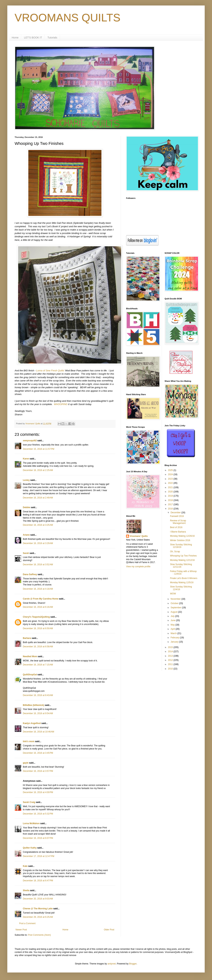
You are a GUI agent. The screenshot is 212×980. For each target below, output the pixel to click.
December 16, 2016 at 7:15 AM (38, 665)
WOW (173, 594)
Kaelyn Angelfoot (32, 723)
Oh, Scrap (175, 552)
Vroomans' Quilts (139, 536)
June (173, 620)
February (175, 638)
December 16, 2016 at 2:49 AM (38, 498)
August (174, 612)
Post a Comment (27, 923)
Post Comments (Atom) (39, 935)
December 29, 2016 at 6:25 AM (38, 917)
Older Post (109, 930)
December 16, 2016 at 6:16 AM (38, 607)
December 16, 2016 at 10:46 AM (38, 732)
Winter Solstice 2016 (180, 540)
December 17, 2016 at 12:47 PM (39, 856)
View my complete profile (138, 567)
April (173, 629)
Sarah (26, 553)
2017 (171, 504)
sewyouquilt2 (30, 441)
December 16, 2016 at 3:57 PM (38, 771)
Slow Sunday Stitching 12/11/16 (181, 566)
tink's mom (29, 741)
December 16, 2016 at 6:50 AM (38, 628)
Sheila (26, 890)
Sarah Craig (29, 802)
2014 (171, 652)
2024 (171, 474)
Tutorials (52, 38)
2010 (171, 669)
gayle (26, 763)
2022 (171, 483)
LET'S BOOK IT (33, 38)
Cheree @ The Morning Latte (38, 909)
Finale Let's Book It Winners (184, 578)
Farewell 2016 (177, 516)
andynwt (112, 964)
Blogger (133, 964)
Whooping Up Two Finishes (183, 556)
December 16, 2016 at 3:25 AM (38, 525)
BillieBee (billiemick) (34, 705)
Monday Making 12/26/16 (182, 536)
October (175, 603)
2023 (171, 479)
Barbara (27, 638)
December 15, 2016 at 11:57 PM (39, 449)
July (173, 616)
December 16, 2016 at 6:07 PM (38, 838)
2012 (171, 660)
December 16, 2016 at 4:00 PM (38, 792)
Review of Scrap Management (178, 522)
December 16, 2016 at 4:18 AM (38, 589)
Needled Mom (30, 656)
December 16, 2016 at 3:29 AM (38, 543)
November (176, 599)
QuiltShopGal (30, 675)
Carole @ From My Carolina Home (41, 599)
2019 (171, 496)
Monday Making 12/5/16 (182, 582)
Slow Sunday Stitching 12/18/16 (181, 546)
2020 (171, 492)
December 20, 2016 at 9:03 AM (38, 899)
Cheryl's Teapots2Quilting (36, 617)
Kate (25, 866)
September (176, 608)
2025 (171, 470)
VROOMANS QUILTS (68, 18)
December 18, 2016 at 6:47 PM (38, 881)
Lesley (26, 480)
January (175, 642)
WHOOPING (61, 404)
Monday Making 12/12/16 (182, 560)
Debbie (26, 507)
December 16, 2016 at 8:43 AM (38, 695)
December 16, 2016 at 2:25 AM (38, 470)
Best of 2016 (176, 527)
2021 (171, 487)
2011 (171, 664)
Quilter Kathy (30, 848)
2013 (171, 656)
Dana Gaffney (30, 574)
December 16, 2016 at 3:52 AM (38, 565)
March (174, 633)
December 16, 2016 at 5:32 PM (38, 814)
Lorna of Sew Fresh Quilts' (50, 371)
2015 (171, 647)
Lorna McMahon (31, 823)
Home (15, 38)
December (176, 513)
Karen (26, 459)
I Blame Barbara (178, 532)
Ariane (26, 535)
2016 (171, 509)
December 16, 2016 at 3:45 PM (38, 753)
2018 (171, 500)
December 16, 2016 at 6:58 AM (38, 647)
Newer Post (21, 930)
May (173, 625)
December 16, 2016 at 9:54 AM (38, 713)
